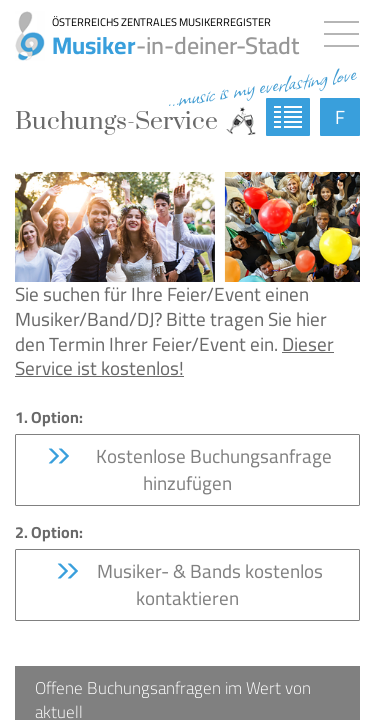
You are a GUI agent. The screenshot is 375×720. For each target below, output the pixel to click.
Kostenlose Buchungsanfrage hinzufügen (188, 469)
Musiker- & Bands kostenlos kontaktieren (188, 584)
